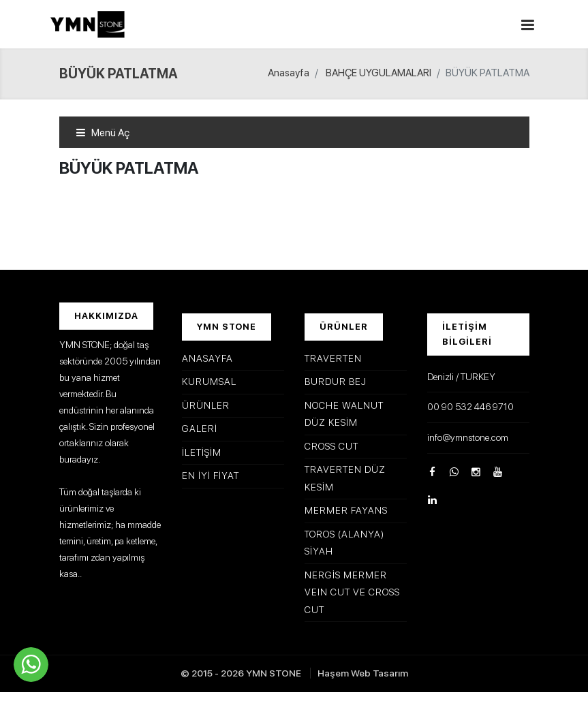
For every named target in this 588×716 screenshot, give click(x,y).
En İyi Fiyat (211, 476)
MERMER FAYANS (346, 510)
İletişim (202, 452)
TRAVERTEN (333, 358)
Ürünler (206, 405)
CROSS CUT (331, 446)
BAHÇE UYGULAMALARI (378, 73)
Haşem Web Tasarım (363, 673)
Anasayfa (289, 73)
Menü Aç (103, 133)
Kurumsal (209, 382)
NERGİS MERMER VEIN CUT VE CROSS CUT (352, 592)
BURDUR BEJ (336, 382)
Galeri (200, 429)
